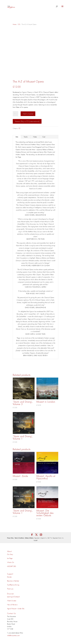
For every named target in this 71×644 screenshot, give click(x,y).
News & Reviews (12, 605)
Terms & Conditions (20, 538)
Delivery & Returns (29, 538)
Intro (17, 137)
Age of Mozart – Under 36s (16, 608)
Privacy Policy (11, 538)
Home (15, 24)
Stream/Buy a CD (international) (27, 121)
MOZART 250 (12, 566)
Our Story (10, 554)
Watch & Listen (12, 601)
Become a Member (13, 581)
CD (19, 24)
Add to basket (28, 114)
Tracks (26, 137)
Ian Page (10, 558)
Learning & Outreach (13, 597)
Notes (35, 137)
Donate (9, 577)
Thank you (10, 589)
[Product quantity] (16, 114)
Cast (44, 137)
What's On (11, 562)
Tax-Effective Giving (13, 585)
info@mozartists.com (13, 635)
